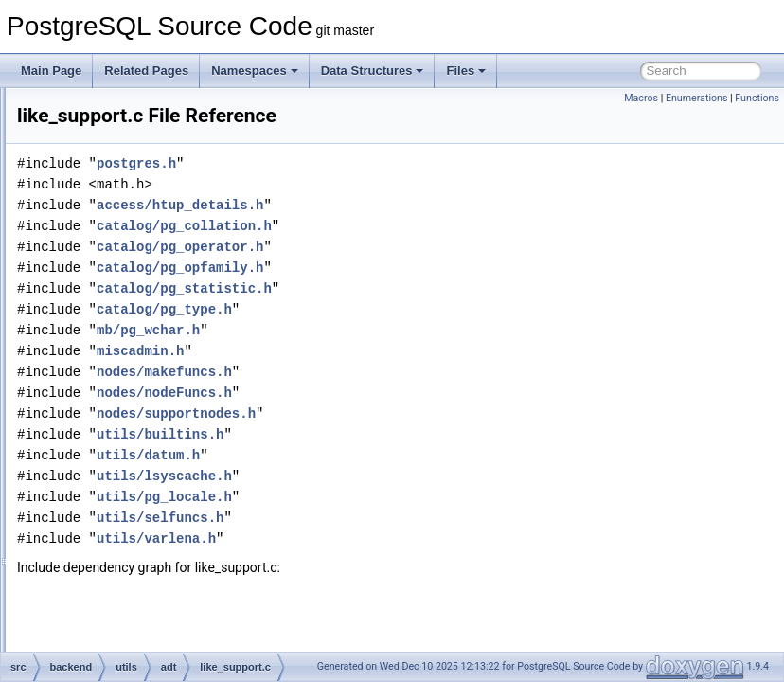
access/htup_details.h (417, 232)
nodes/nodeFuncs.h (401, 419)
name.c (142, 566)
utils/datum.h (385, 482)
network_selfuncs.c (171, 629)
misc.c (139, 483)
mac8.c (142, 441)
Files (466, 71)
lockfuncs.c (151, 400)
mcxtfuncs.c (153, 462)
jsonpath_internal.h (171, 275)
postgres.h (373, 190)
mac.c (138, 421)
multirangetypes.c (168, 504)
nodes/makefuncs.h (401, 398)
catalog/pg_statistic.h (421, 315)
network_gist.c (160, 608)
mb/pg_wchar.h (385, 357)
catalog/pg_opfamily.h (417, 294)
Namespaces (255, 71)
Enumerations (697, 98)
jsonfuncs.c (151, 212)
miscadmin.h (377, 377)
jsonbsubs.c (153, 191)
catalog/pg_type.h (401, 336)
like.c (136, 337)
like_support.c (158, 379)
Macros (641, 98)
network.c (147, 587)
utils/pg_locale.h (401, 523)
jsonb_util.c (151, 170)
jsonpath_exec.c (164, 254)
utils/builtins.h (397, 461)
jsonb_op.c (151, 150)
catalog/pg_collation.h (421, 252)
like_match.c (155, 358)
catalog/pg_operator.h (417, 273)
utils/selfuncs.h (397, 544)
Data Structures (373, 71)
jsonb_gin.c (152, 129)
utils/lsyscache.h (401, 503)
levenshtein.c (156, 316)
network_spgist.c (165, 650)
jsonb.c (141, 108)
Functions (757, 98)
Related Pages (146, 71)
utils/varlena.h (393, 565)
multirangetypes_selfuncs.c (192, 525)
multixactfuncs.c (163, 546)
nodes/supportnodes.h (413, 440)
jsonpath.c (149, 233)
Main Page (51, 71)
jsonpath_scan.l (162, 296)
